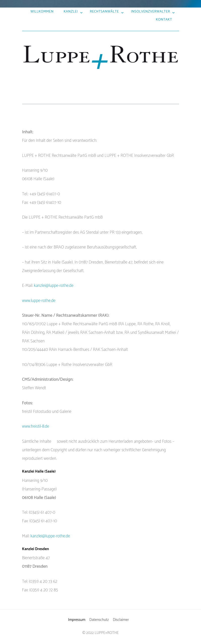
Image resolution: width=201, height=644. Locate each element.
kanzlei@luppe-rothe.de (54, 286)
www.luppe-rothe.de (39, 301)
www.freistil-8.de (36, 426)
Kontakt (164, 20)
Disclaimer (121, 620)
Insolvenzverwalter (151, 12)
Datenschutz (99, 620)
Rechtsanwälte (104, 12)
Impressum (77, 620)
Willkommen (42, 12)
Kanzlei (71, 12)
